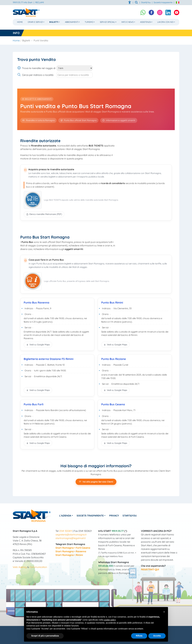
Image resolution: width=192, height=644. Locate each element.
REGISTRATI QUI (150, 569)
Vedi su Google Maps (38, 345)
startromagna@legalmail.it (70, 538)
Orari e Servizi (35, 22)
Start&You (130, 516)
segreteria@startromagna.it (71, 535)
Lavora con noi (165, 22)
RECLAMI (40, 2)
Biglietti (54, 22)
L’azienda (65, 516)
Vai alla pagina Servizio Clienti (96, 482)
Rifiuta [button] (139, 636)
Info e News (127, 22)
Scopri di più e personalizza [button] (45, 636)
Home (20, 22)
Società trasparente (163, 2)
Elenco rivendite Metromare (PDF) (44, 214)
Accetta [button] (157, 636)
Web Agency (20, 567)
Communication (38, 567)
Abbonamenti (72, 22)
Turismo (89, 22)
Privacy (114, 516)
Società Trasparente (90, 516)
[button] (164, 612)
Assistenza (145, 22)
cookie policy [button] (110, 620)
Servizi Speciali (107, 22)
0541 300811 (66, 531)
